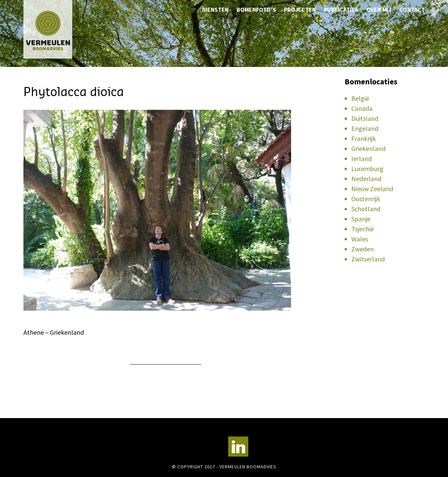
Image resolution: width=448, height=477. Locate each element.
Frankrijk (364, 138)
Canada (362, 108)
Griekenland (368, 148)
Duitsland (365, 118)
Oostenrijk (366, 199)
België (360, 98)
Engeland (365, 128)
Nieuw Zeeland (372, 189)
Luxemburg (367, 169)
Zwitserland (368, 259)
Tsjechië (363, 229)
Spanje (361, 219)
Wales (360, 239)
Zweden (363, 249)
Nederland (366, 179)
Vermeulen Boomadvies (57, 29)
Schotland (366, 209)
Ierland (362, 158)
